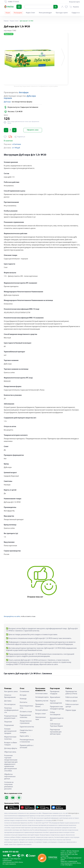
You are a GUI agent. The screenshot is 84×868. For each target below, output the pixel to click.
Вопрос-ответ (41, 714)
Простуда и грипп (62, 13)
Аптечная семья (41, 694)
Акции (8, 13)
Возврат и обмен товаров (11, 744)
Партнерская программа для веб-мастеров (56, 732)
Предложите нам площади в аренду (57, 708)
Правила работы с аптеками (27, 747)
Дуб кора (7, 102)
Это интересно (10, 705)
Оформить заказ (33, 130)
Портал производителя (56, 702)
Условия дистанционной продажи (10, 731)
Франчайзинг (55, 697)
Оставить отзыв (26, 712)
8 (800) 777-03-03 (58, 821)
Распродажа (18, 13)
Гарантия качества (27, 727)
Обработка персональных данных (10, 777)
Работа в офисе (71, 701)
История (23, 695)
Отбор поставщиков (55, 714)
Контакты (24, 702)
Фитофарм (24, 93)
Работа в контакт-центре (72, 706)
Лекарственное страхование (26, 722)
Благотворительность (26, 707)
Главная (6, 21)
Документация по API (57, 719)
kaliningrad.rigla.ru (74, 813)
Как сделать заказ (11, 692)
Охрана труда (71, 710)
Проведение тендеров (55, 693)
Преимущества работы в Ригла (71, 693)
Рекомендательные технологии (27, 741)
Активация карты (42, 697)
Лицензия (8, 722)
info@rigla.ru (69, 865)
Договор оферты (11, 748)
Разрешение (9, 725)
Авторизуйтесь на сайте (12, 617)
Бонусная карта (74, 2)
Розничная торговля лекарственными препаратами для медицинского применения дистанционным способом (11, 763)
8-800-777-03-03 (11, 852)
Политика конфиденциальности (11, 710)
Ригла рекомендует (45, 13)
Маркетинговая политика (10, 738)
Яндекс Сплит (30, 13)
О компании (24, 692)
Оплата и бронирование (10, 696)
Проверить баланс (40, 705)
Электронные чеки (41, 718)
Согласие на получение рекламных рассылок (9, 786)
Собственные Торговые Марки (56, 725)
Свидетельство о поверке (26, 731)
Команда (23, 699)
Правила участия (42, 701)
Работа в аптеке (72, 697)
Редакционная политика (25, 716)
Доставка (8, 701)
